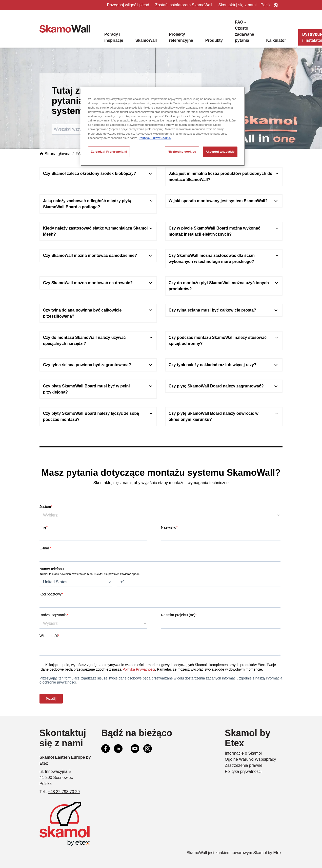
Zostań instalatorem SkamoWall (184, 5)
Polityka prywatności (243, 771)
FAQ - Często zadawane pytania (245, 31)
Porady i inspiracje (114, 37)
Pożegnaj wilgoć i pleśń (128, 5)
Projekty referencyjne (181, 37)
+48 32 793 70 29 (64, 792)
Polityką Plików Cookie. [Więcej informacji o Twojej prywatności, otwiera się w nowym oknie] (155, 138)
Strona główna (55, 154)
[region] (163, 126)
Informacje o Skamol (243, 753)
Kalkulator (276, 40)
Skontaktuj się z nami (237, 5)
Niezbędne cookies (182, 152)
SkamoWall (146, 40)
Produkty (214, 40)
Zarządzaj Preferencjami (109, 152)
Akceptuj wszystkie (220, 152)
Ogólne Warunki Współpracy (250, 759)
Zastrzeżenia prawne (244, 765)
